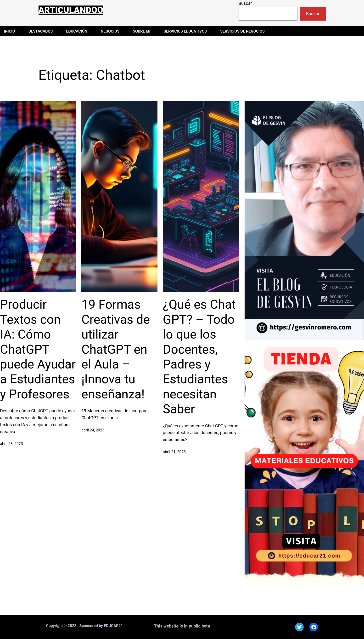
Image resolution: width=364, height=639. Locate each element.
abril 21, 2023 (174, 452)
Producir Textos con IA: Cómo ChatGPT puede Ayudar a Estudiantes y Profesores (38, 349)
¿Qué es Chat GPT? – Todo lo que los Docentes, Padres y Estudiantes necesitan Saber (199, 357)
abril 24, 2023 (93, 430)
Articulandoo (71, 10)
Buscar (245, 3)
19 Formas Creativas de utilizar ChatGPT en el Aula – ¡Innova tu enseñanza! (116, 349)
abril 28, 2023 (11, 444)
